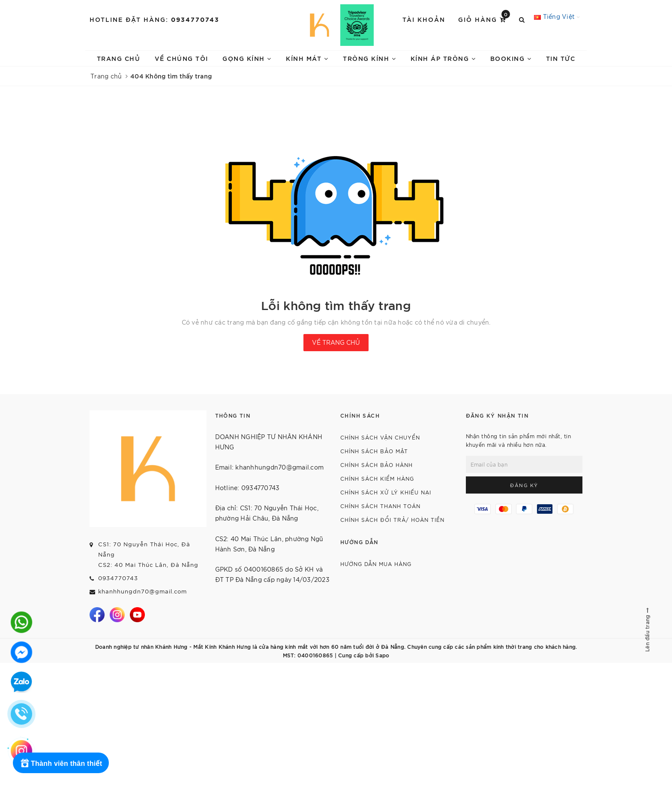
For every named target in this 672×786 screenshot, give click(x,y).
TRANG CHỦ (119, 58)
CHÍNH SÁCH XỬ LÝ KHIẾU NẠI (386, 492)
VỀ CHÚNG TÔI (181, 58)
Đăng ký (524, 485)
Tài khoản (424, 19)
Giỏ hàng (484, 19)
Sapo (382, 655)
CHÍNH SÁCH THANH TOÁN (380, 506)
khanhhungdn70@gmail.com (142, 591)
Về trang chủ (336, 342)
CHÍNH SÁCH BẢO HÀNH (376, 465)
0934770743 (195, 19)
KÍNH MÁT (307, 58)
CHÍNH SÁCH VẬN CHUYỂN (380, 437)
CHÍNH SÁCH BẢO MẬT (374, 451)
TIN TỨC (561, 58)
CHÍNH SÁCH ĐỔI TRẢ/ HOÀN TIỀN (392, 519)
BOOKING (511, 58)
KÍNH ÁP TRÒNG (443, 58)
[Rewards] (61, 763)
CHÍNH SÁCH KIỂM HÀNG (377, 478)
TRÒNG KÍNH (369, 58)
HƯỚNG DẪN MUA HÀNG (376, 564)
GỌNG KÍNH (247, 58)
